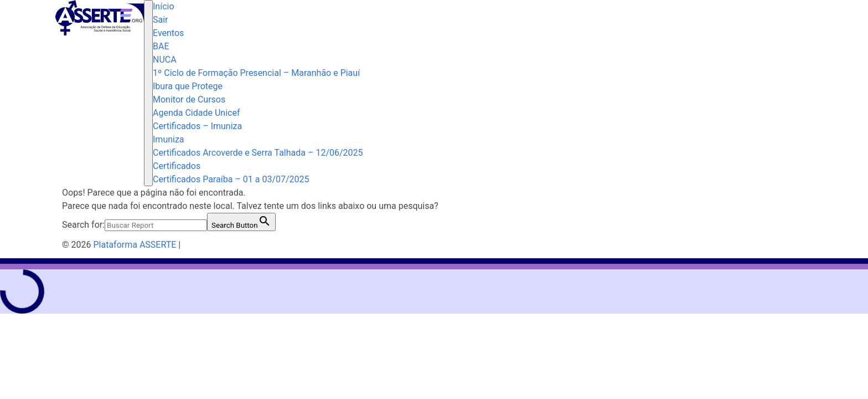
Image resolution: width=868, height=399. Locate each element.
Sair (161, 20)
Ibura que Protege (188, 86)
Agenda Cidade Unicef (196, 113)
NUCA (165, 60)
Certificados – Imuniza (197, 126)
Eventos (168, 33)
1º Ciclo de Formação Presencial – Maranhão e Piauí (256, 73)
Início (164, 6)
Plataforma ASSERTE (135, 245)
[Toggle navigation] (148, 93)
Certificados (177, 166)
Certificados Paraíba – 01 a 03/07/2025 (231, 179)
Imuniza (169, 139)
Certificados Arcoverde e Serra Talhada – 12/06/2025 (258, 153)
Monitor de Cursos (189, 99)
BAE (161, 46)
